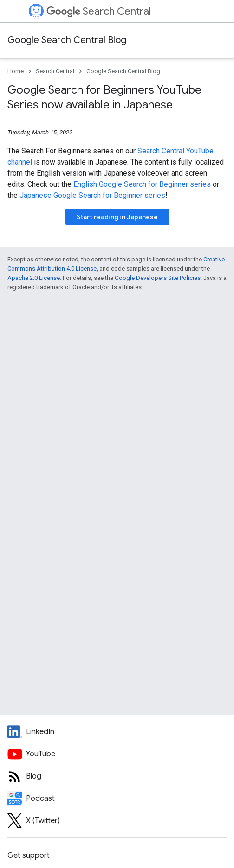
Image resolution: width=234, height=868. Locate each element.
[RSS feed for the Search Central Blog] (117, 776)
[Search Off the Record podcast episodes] (117, 798)
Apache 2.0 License (34, 278)
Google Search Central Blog (67, 40)
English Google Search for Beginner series (142, 184)
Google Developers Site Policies (158, 278)
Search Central (99, 11)
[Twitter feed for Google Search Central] (117, 821)
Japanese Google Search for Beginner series (92, 195)
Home (16, 71)
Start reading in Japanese (117, 217)
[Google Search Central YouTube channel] (117, 754)
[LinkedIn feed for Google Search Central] (117, 732)
